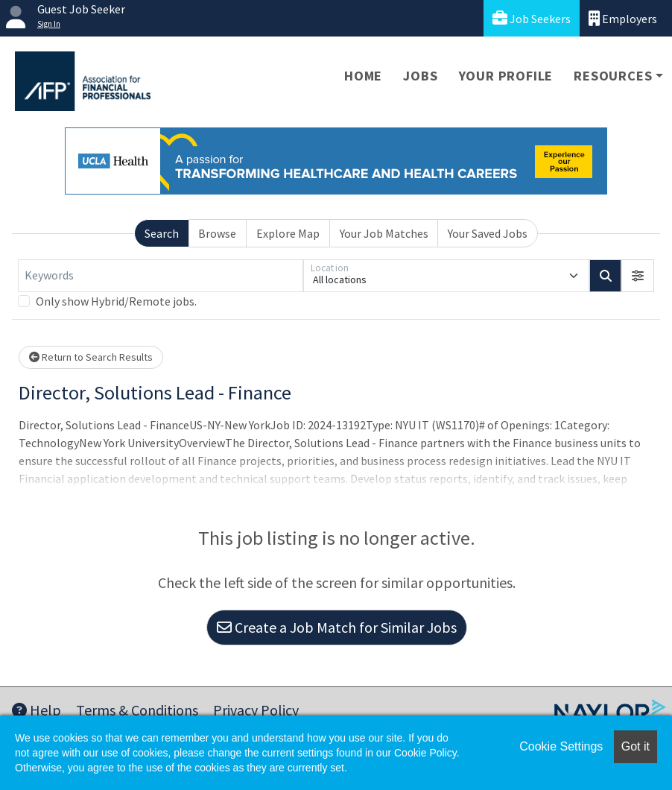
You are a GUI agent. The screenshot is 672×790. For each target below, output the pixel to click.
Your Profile (506, 76)
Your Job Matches (384, 233)
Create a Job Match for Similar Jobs (337, 627)
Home (363, 76)
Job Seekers (532, 18)
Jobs (420, 76)
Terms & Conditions (137, 710)
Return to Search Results (91, 357)
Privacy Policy (256, 710)
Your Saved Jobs (488, 233)
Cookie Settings (561, 746)
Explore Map (288, 233)
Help (37, 710)
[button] (638, 276)
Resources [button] (613, 76)
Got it (635, 746)
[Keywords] (161, 276)
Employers (623, 18)
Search (162, 233)
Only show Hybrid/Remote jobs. (116, 301)
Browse (217, 233)
